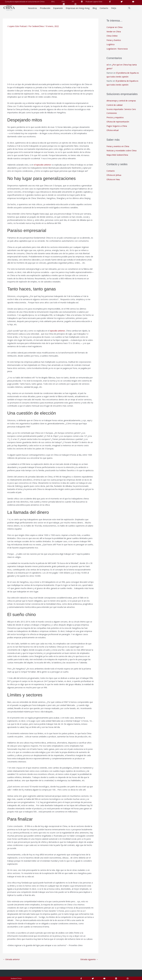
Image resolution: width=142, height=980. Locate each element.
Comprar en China (114, 27)
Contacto (104, 8)
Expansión (58, 8)
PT (73, 2)
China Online (112, 36)
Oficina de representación (118, 122)
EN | (53, 2)
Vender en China (114, 32)
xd (108, 65)
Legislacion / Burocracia (117, 49)
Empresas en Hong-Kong (78, 8)
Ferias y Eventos (114, 40)
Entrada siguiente (89, 959)
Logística (110, 44)
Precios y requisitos (115, 117)
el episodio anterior (43, 165)
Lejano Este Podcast (18, 26)
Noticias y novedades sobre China (121, 151)
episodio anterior (57, 331)
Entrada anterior (11, 959)
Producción (45, 8)
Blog (95, 8)
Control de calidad (114, 105)
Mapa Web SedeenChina (117, 155)
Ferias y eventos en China (118, 146)
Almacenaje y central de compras (121, 101)
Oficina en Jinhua (114, 175)
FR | (63, 2)
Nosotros (32, 8)
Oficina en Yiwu (113, 179)
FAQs (114, 8)
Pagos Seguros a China (117, 126)
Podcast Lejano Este (94, 2)
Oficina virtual (113, 130)
